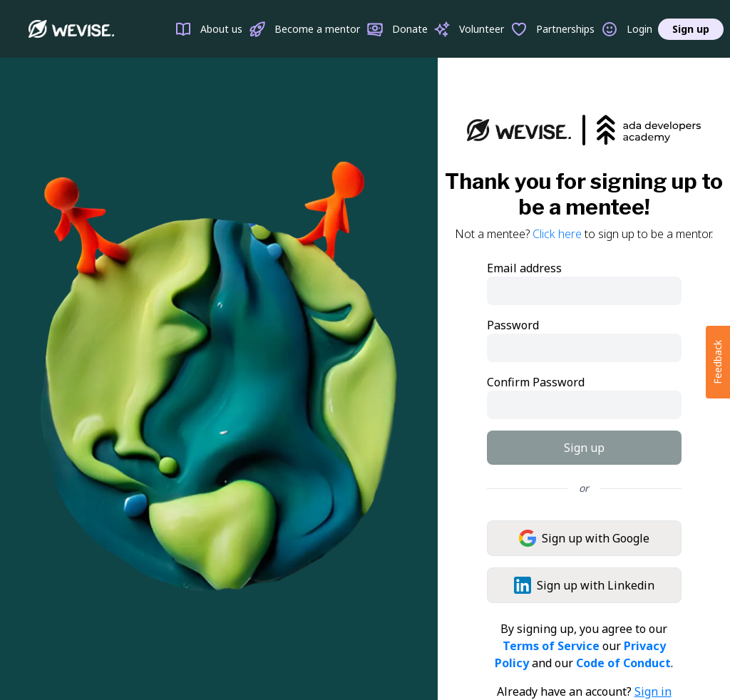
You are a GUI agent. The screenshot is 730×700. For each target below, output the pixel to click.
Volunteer (469, 29)
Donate (397, 29)
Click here (557, 234)
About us (209, 29)
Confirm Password (536, 382)
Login (627, 29)
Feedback (718, 362)
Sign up (691, 29)
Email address (524, 268)
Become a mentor (304, 29)
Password (513, 325)
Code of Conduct (623, 663)
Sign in (653, 691)
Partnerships (552, 29)
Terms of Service (551, 646)
